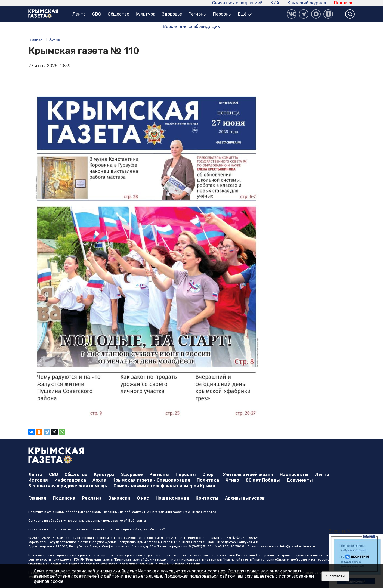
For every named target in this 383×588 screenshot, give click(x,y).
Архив (99, 480)
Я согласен (335, 576)
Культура (146, 14)
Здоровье (172, 14)
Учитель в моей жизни (248, 474)
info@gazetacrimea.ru (298, 546)
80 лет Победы (263, 480)
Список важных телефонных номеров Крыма (164, 486)
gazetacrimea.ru (160, 555)
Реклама (92, 498)
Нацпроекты (294, 474)
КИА (275, 3)
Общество (118, 14)
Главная (37, 498)
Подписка (344, 3)
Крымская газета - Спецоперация (151, 480)
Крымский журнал (307, 3)
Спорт (209, 474)
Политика (208, 480)
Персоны (222, 14)
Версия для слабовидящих (191, 27)
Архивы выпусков (245, 498)
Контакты (207, 498)
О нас (143, 498)
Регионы (197, 14)
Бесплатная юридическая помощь (68, 486)
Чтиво (232, 480)
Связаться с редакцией (237, 3)
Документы (300, 480)
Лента (79, 14)
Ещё (245, 14)
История (38, 480)
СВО (97, 14)
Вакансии (119, 498)
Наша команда (172, 498)
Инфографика (70, 480)
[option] (356, 561)
